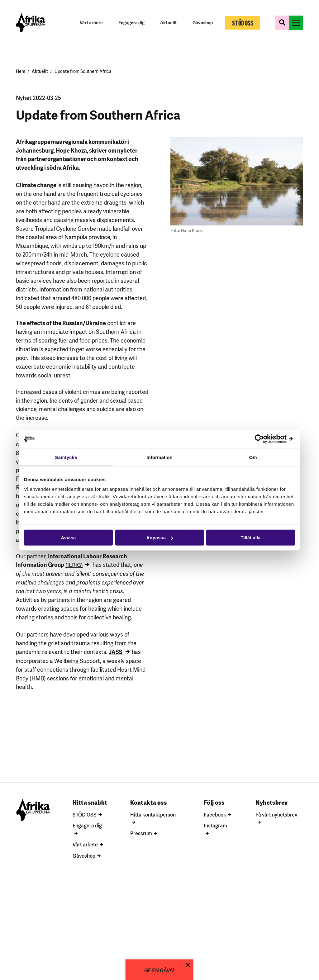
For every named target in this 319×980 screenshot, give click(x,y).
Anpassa (160, 538)
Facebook (214, 814)
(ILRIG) (74, 565)
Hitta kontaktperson (152, 814)
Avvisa (69, 538)
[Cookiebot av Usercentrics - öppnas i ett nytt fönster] (268, 439)
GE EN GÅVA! (159, 970)
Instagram (215, 826)
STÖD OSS (83, 814)
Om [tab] (253, 457)
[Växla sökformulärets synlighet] (283, 23)
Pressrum (140, 833)
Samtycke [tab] (66, 457)
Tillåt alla (251, 538)
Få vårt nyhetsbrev (276, 814)
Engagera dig (86, 826)
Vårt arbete (84, 845)
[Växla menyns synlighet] (296, 23)
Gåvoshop (82, 855)
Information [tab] (159, 457)
